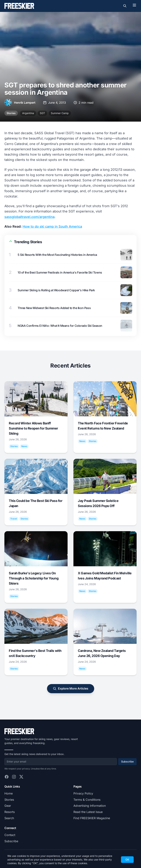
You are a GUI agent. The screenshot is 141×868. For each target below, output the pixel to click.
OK (127, 859)
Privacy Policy (83, 793)
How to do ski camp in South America (52, 226)
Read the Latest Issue (88, 812)
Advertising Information (90, 806)
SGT (42, 113)
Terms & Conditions (87, 800)
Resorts (10, 812)
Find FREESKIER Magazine (92, 818)
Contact (10, 835)
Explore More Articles (71, 689)
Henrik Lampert (25, 103)
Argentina (28, 113)
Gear (8, 806)
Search (9, 818)
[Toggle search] (125, 6)
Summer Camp (60, 113)
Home (9, 793)
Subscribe (127, 761)
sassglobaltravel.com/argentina (29, 217)
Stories (11, 113)
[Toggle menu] (134, 5)
